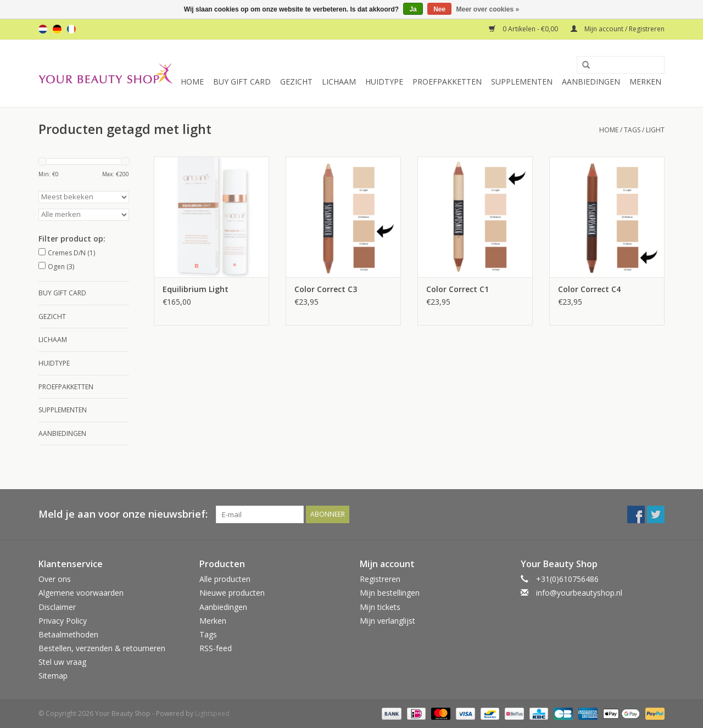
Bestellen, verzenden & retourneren (102, 648)
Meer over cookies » (488, 9)
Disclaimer (57, 607)
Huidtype (384, 82)
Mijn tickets (380, 607)
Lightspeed (212, 713)
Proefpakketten (447, 82)
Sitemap (53, 676)
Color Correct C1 (457, 289)
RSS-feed (216, 648)
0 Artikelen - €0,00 (524, 29)
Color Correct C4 (589, 289)
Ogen (61, 267)
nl (43, 29)
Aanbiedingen (591, 82)
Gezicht (296, 82)
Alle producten (225, 579)
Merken (645, 82)
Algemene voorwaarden (81, 593)
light (655, 130)
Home (192, 82)
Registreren (380, 579)
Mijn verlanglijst (387, 621)
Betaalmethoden (68, 634)
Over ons (55, 579)
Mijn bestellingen (390, 593)
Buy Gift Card (242, 82)
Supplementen (522, 82)
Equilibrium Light (196, 289)
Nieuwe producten (232, 593)
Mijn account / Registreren (618, 29)
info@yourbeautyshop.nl (579, 593)
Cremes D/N (71, 253)
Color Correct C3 (326, 289)
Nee (439, 9)
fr (71, 29)
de (57, 29)
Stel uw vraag (62, 662)
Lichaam (339, 82)
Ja (413, 9)
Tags (632, 130)
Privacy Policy (63, 621)
